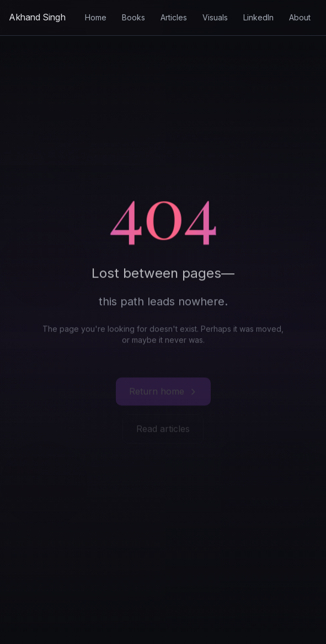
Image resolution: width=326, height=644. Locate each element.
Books (133, 17)
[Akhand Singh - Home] (37, 17)
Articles (174, 17)
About (300, 17)
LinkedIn (258, 17)
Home (96, 17)
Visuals (215, 17)
